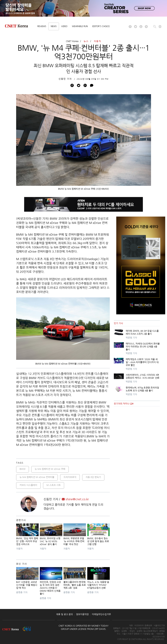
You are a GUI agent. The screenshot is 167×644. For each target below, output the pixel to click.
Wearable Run (80, 26)
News (54, 26)
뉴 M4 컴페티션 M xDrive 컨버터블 (37, 477)
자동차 (97, 41)
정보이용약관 (82, 614)
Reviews (42, 26)
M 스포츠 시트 (54, 485)
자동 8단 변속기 (93, 477)
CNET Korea (72, 41)
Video (64, 26)
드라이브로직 (70, 477)
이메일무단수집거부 (101, 614)
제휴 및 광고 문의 (65, 614)
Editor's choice (101, 26)
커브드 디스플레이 (28, 485)
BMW (23, 469)
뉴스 (86, 41)
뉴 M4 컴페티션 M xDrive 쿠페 (50, 469)
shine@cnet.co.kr (75, 499)
